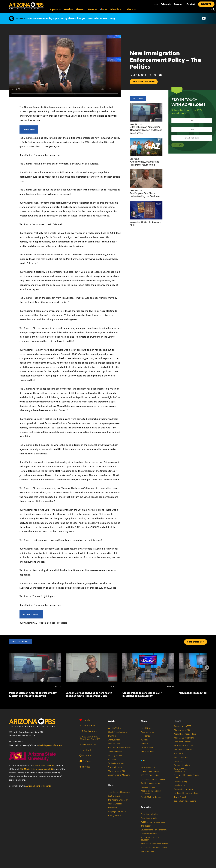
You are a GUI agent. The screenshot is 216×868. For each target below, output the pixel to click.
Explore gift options (182, 765)
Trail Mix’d (112, 736)
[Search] (212, 9)
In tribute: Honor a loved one (186, 793)
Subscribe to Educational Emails (154, 848)
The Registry (146, 826)
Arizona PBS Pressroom (184, 738)
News (92, 9)
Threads (85, 767)
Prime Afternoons (115, 767)
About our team (148, 852)
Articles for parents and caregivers (151, 792)
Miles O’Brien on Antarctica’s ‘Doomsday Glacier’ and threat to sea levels (146, 130)
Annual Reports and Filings (185, 734)
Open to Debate (115, 752)
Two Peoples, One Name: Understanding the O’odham (145, 195)
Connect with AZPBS (182, 726)
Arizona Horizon (148, 732)
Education (117, 9)
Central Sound (114, 796)
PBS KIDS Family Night (150, 775)
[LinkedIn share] (157, 75)
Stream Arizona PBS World (119, 775)
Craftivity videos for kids (151, 783)
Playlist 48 (112, 759)
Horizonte (145, 736)
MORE (196, 642)
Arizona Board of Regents (39, 786)
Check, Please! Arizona (118, 732)
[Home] (39, 6)
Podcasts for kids (148, 787)
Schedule (166, 4)
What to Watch (114, 728)
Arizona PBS (47, 769)
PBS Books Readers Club (184, 750)
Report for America (149, 834)
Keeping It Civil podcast (118, 812)
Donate (85, 720)
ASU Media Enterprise (30, 769)
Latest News (146, 728)
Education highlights (149, 814)
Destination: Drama (116, 763)
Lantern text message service (153, 779)
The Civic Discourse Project (119, 748)
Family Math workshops (151, 797)
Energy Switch (114, 740)
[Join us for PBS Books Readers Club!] (146, 202)
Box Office (178, 754)
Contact (191, 4)
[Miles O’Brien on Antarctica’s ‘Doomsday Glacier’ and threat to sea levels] (146, 105)
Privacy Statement (88, 744)
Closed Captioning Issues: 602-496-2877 (90, 738)
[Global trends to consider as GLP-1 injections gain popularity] (148, 655)
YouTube (85, 761)
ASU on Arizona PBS (116, 771)
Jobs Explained (114, 744)
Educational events (149, 818)
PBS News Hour (148, 752)
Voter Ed (145, 744)
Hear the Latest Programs (119, 792)
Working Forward (115, 755)
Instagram (86, 756)
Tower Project (180, 797)
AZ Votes (145, 740)
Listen (81, 9)
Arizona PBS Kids (148, 767)
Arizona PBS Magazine (183, 746)
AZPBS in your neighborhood (153, 822)
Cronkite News (147, 748)
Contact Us (179, 761)
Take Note (112, 808)
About (131, 9)
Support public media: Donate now (187, 776)
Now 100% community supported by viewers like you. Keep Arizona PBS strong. (71, 18)
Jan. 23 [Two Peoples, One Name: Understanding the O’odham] (136, 190)
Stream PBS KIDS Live (150, 771)
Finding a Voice (114, 816)
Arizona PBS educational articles (154, 844)
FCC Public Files (87, 726)
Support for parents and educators (151, 839)
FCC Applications (88, 731)
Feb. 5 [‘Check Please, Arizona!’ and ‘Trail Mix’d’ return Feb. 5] (134, 159)
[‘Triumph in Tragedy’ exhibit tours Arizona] (179, 686)
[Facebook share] (152, 75)
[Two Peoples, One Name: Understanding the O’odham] (146, 171)
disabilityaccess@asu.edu (50, 745)
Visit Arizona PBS (181, 757)
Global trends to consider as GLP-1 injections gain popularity (142, 694)
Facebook (85, 750)
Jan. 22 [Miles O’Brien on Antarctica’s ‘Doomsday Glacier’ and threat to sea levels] (136, 124)
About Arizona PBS (182, 730)
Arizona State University (44, 765)
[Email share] (162, 75)
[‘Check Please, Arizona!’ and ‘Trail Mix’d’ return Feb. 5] (146, 139)
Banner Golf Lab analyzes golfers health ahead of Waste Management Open (89, 694)
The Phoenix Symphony (118, 800)
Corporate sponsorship (184, 789)
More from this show (144, 82)
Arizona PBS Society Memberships (182, 770)
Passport (179, 4)
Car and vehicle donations (185, 801)
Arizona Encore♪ (115, 804)
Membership (179, 785)
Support (55, 9)
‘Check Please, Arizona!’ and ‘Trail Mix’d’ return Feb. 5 (144, 163)
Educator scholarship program (154, 830)
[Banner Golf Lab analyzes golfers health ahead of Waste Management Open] (92, 655)
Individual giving (181, 781)
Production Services (182, 742)
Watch (68, 9)
